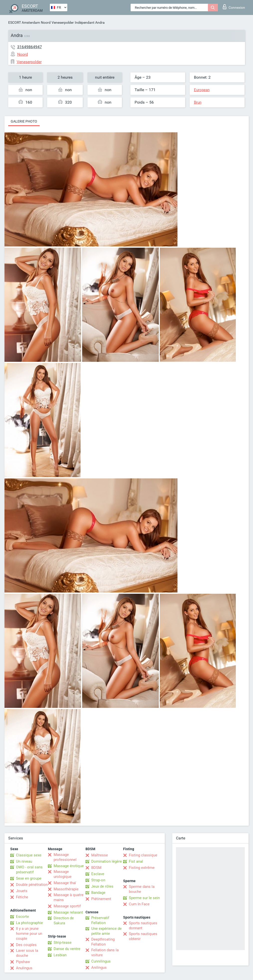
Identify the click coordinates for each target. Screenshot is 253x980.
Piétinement (101, 899)
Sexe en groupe (29, 878)
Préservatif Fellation (100, 920)
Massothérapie (66, 889)
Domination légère (107, 861)
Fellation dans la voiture (105, 953)
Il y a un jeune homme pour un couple (29, 934)
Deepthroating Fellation (103, 942)
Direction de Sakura (64, 921)
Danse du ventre (67, 949)
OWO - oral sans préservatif (29, 870)
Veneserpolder (63, 22)
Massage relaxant (68, 912)
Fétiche (22, 897)
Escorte (22, 917)
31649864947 (30, 47)
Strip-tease (63, 943)
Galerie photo (24, 121)
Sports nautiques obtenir (143, 936)
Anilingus (99, 968)
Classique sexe (29, 855)
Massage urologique (63, 874)
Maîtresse (100, 855)
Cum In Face (139, 904)
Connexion (234, 7)
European (202, 90)
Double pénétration (32, 885)
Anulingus (24, 968)
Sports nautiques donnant (143, 926)
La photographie (29, 923)
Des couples (26, 945)
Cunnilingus (101, 961)
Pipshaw (23, 962)
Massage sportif (67, 906)
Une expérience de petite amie (106, 931)
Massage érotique (69, 866)
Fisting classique (143, 855)
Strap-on (98, 880)
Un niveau (24, 861)
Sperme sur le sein (144, 898)
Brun (198, 102)
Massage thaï (65, 883)
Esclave (98, 874)
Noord (46, 22)
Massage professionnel (65, 857)
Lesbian (60, 955)
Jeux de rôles (102, 886)
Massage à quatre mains (69, 897)
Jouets (22, 891)
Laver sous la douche (27, 953)
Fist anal (136, 861)
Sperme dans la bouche (142, 889)
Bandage (98, 893)
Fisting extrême (142, 868)
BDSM (96, 868)
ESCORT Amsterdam (24, 22)
